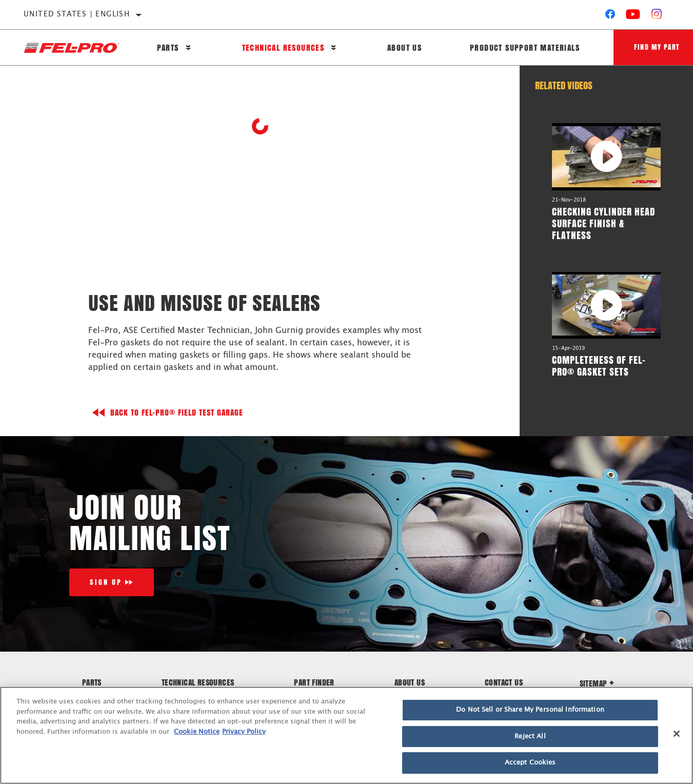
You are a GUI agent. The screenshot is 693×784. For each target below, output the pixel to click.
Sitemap (597, 683)
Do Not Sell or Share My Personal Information (530, 710)
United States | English (77, 14)
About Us (404, 47)
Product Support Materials (525, 47)
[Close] (677, 734)
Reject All (530, 737)
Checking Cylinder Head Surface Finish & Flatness (603, 223)
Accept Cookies (530, 763)
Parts (168, 47)
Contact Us (504, 682)
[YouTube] (633, 16)
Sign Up (106, 582)
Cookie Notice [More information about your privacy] (197, 732)
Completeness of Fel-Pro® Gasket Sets (599, 366)
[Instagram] (657, 16)
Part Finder (314, 682)
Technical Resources (283, 47)
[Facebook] (610, 16)
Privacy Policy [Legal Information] (244, 732)
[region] (347, 735)
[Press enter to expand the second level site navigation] (189, 47)
